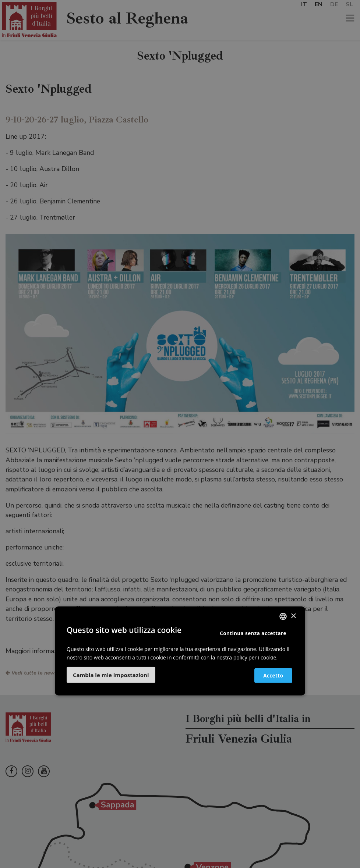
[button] (111, 675)
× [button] (293, 616)
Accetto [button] (269, 675)
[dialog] (180, 434)
